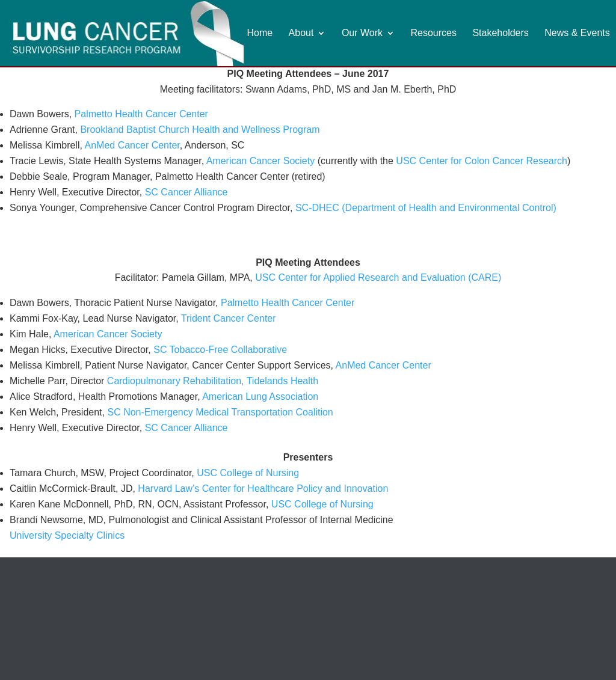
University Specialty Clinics (67, 535)
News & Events (577, 33)
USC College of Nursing (248, 473)
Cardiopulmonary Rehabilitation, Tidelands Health (213, 381)
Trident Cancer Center (229, 318)
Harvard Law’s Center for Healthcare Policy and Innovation (263, 489)
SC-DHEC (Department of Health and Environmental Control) (426, 208)
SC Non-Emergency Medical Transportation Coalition (220, 412)
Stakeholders (500, 33)
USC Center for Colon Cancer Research (482, 161)
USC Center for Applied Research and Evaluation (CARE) (378, 277)
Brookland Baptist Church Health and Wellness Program (200, 130)
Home (260, 33)
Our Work (362, 33)
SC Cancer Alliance (186, 192)
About (301, 33)
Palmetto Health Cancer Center (141, 114)
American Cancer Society (261, 161)
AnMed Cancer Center (132, 145)
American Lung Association (260, 397)
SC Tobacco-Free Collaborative (220, 350)
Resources (433, 33)
